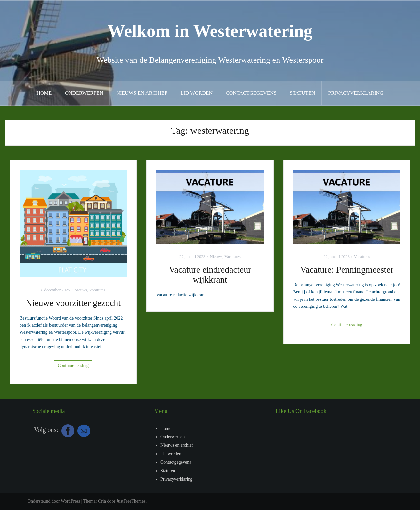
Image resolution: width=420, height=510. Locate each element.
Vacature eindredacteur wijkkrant (210, 275)
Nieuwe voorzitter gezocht (73, 303)
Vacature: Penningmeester (347, 270)
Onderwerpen (84, 93)
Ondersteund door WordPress (54, 501)
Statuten (303, 93)
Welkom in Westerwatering (210, 31)
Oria (102, 501)
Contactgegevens (251, 93)
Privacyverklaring (356, 93)
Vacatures (97, 290)
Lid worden (197, 93)
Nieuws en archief (142, 93)
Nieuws (81, 290)
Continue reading (73, 366)
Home (44, 93)
